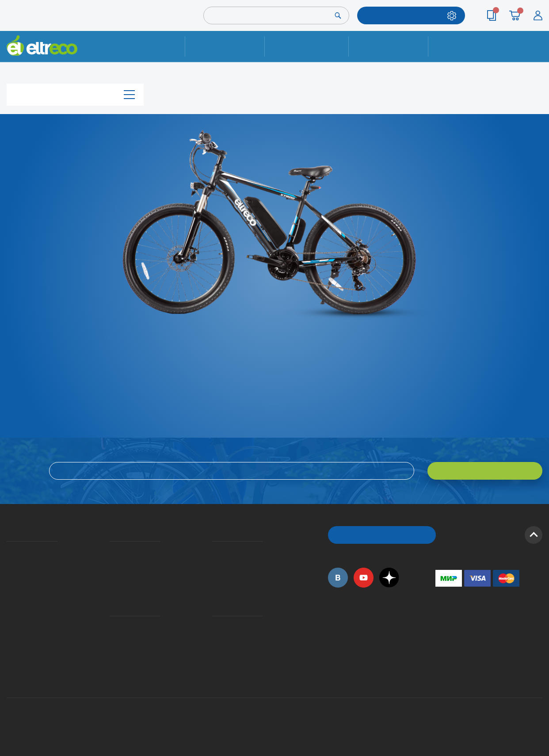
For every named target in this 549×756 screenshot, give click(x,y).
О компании (8, 551)
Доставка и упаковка (307, 46)
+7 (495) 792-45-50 (538, 54)
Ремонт (225, 46)
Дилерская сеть (214, 638)
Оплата (388, 46)
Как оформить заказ (215, 564)
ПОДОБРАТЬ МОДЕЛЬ (404, 15)
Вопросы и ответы (215, 551)
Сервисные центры (215, 651)
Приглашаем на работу (10, 626)
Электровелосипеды (9, 577)
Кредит (111, 577)
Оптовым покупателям (10, 638)
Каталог (75, 94)
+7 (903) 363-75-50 (440, 673)
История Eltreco (9, 564)
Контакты (468, 46)
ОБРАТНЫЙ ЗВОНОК (382, 535)
